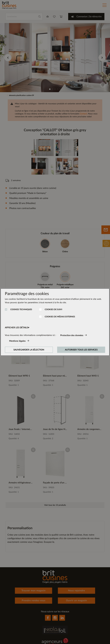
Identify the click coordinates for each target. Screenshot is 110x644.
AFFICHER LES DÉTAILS (16, 327)
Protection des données (72, 335)
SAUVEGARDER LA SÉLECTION (29, 350)
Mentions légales (17, 341)
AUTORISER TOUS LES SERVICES (81, 350)
